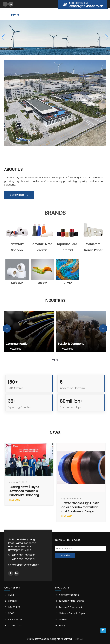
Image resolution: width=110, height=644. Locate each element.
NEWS (11, 613)
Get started (19, 195)
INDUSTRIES (14, 607)
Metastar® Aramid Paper (72, 613)
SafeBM (63, 619)
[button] (3, 38)
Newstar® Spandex (69, 595)
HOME (11, 595)
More (55, 360)
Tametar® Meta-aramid (71, 601)
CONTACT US (15, 626)
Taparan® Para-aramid (71, 607)
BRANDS (12, 601)
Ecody (62, 626)
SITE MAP (80, 639)
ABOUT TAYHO (16, 619)
